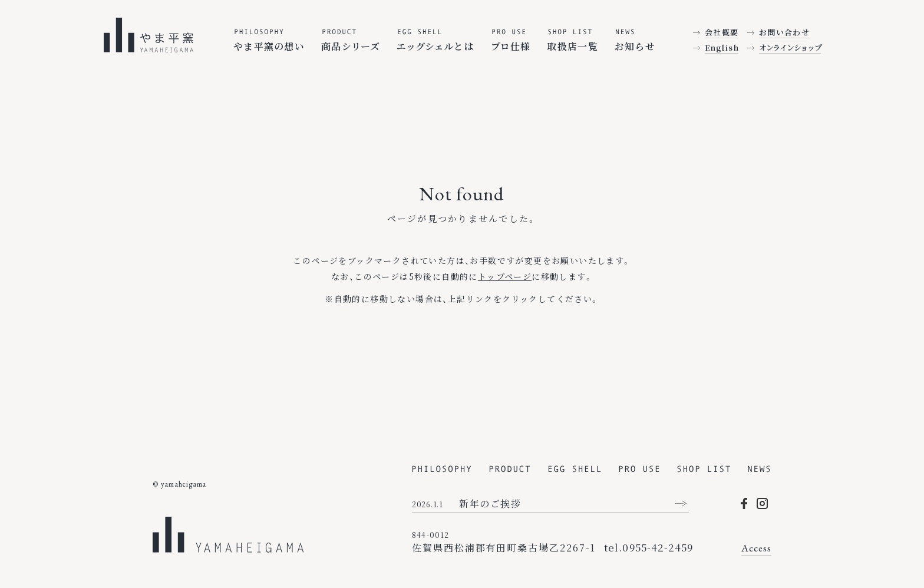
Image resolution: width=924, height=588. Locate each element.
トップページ (505, 276)
